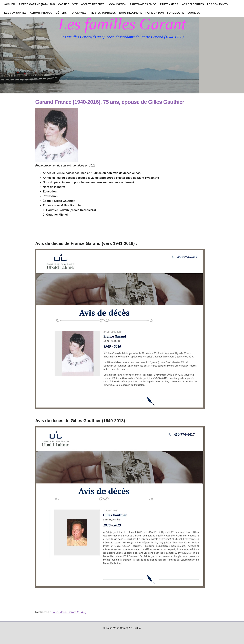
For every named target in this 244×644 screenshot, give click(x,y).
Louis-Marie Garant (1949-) (69, 612)
